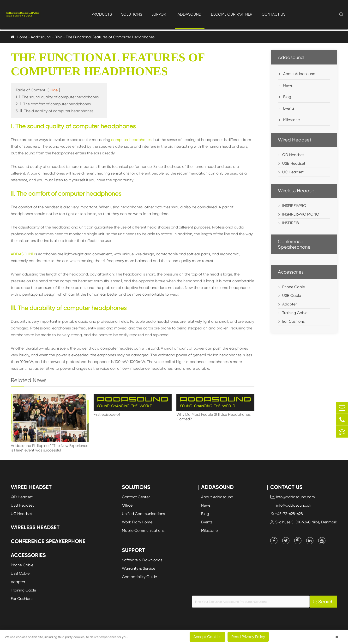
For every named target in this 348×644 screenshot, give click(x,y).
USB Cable (292, 296)
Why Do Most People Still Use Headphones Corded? (213, 417)
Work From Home (137, 522)
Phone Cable (294, 287)
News (286, 85)
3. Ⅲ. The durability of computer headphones (54, 111)
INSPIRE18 (291, 223)
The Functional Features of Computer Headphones (110, 37)
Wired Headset (295, 140)
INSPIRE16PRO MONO (301, 214)
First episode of (107, 414)
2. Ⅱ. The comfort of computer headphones (53, 104)
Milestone (289, 120)
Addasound (190, 14)
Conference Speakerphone (294, 244)
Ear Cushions (293, 321)
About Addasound (297, 74)
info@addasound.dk (291, 505)
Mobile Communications (143, 530)
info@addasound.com (293, 497)
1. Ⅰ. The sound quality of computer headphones (57, 97)
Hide (54, 90)
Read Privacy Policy (248, 637)
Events (287, 108)
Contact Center (136, 497)
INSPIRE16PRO (294, 206)
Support (160, 14)
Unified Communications (143, 514)
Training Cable (295, 313)
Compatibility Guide (139, 577)
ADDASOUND (23, 254)
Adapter (289, 304)
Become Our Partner (232, 14)
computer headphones (131, 140)
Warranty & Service (139, 568)
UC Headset (293, 172)
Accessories (291, 272)
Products (102, 14)
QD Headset (293, 155)
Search (323, 602)
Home (22, 37)
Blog (58, 37)
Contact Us (273, 14)
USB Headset (294, 163)
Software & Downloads (142, 560)
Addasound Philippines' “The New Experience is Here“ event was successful (50, 448)
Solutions (132, 14)
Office (127, 505)
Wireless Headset (297, 191)
